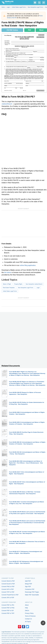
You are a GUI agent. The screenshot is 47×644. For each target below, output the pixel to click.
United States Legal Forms (10, 291)
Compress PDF (30, 589)
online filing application (28, 265)
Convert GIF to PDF (8, 589)
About (27, 605)
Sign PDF (28, 587)
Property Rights (18, 284)
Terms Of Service (30, 616)
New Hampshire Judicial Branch (34, 284)
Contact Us (28, 619)
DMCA (27, 611)
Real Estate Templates (9, 288)
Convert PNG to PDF (8, 587)
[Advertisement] (23, 141)
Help (26, 608)
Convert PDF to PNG (8, 608)
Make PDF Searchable (32, 595)
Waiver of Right (7, 284)
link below (8, 272)
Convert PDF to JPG (8, 605)
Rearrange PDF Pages (32, 592)
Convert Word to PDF (8, 581)
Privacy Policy (29, 613)
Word (41, 30)
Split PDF (28, 581)
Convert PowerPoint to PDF (10, 595)
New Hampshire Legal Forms (26, 288)
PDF (30, 30)
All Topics (28, 622)
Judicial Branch (7, 104)
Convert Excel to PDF (8, 584)
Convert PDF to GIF (8, 611)
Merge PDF (29, 584)
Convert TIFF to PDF (8, 592)
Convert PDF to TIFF (8, 613)
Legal (38, 288)
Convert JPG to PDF (8, 598)
